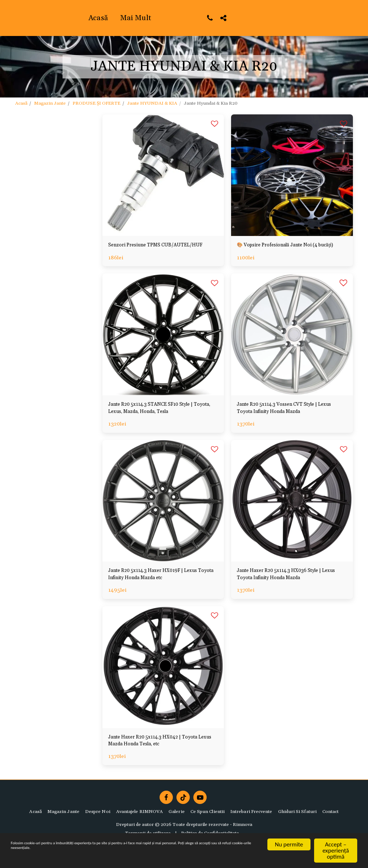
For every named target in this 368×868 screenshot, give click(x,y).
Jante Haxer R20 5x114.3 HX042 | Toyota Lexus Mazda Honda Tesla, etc (162, 759)
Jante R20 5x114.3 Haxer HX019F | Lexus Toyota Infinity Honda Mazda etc (162, 589)
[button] (286, 18)
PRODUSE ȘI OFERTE (96, 103)
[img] (292, 175)
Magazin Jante (50, 103)
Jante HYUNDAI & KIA (152, 103)
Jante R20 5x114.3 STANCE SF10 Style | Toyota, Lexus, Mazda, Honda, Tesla (160, 420)
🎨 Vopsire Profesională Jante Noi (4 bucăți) (285, 250)
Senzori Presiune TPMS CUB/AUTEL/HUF (139, 250)
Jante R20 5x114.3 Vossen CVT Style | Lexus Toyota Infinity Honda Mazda (286, 420)
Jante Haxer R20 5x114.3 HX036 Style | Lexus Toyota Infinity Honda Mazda (288, 589)
